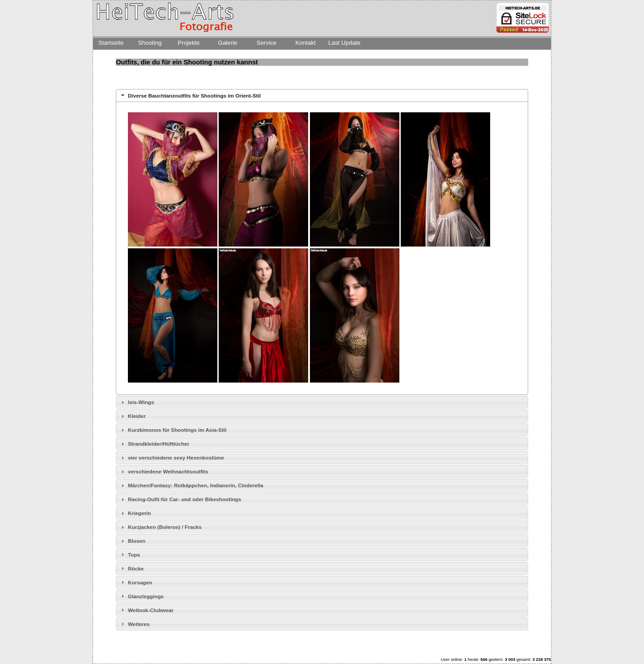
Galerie (228, 43)
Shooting (150, 43)
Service (267, 43)
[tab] (322, 96)
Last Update (344, 43)
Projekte (189, 43)
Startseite (111, 43)
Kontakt (305, 43)
